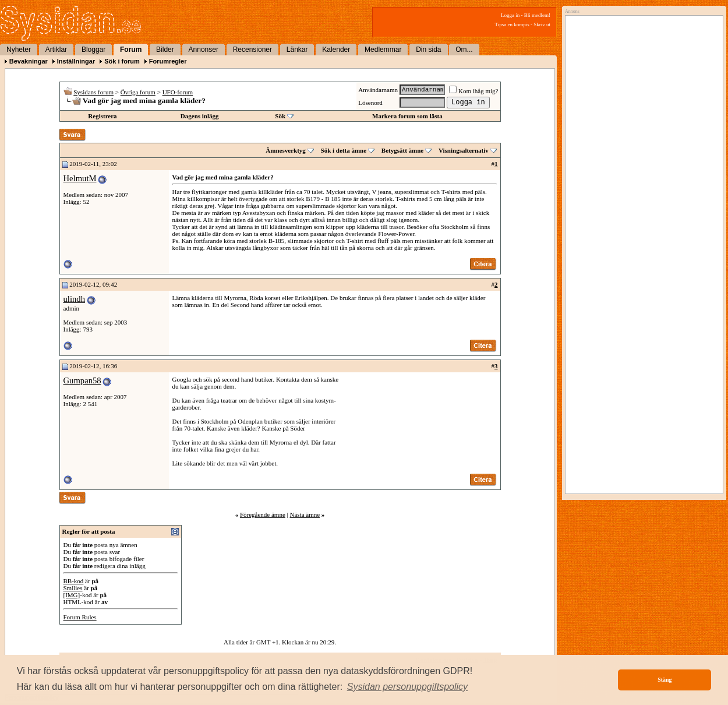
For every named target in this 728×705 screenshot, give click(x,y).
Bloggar (93, 50)
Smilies (73, 588)
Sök (280, 116)
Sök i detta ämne (344, 150)
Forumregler (168, 61)
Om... (464, 50)
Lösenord (370, 103)
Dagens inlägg (200, 116)
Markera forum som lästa (407, 116)
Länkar (297, 50)
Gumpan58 (82, 380)
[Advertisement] (641, 138)
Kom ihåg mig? (473, 91)
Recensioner (252, 50)
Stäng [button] (665, 680)
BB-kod (74, 581)
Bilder (165, 50)
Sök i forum (122, 61)
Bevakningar (29, 61)
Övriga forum (138, 92)
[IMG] (72, 595)
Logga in (510, 15)
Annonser (204, 50)
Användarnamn (378, 90)
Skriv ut (542, 24)
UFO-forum (178, 92)
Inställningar (76, 61)
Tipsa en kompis (512, 24)
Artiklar (56, 50)
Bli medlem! (537, 15)
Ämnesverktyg (285, 150)
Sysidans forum (93, 92)
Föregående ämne (263, 514)
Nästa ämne (305, 514)
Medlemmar (383, 50)
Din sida (428, 50)
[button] (408, 687)
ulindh (74, 299)
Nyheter (19, 50)
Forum (131, 50)
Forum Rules (80, 617)
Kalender (336, 50)
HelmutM (80, 178)
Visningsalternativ (464, 150)
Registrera (102, 116)
